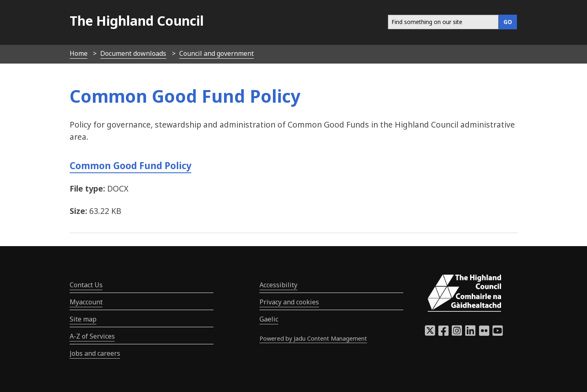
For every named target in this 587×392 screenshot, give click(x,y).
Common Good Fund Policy (131, 166)
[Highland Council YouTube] (498, 333)
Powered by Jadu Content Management (313, 338)
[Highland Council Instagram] (457, 333)
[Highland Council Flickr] (484, 333)
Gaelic (269, 319)
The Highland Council (137, 21)
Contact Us (86, 285)
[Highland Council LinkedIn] (470, 333)
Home (79, 53)
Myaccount (86, 302)
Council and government (217, 53)
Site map (83, 319)
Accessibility (278, 285)
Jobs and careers (95, 353)
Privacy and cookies (289, 302)
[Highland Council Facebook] (443, 333)
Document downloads (133, 53)
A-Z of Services (92, 336)
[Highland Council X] (430, 333)
